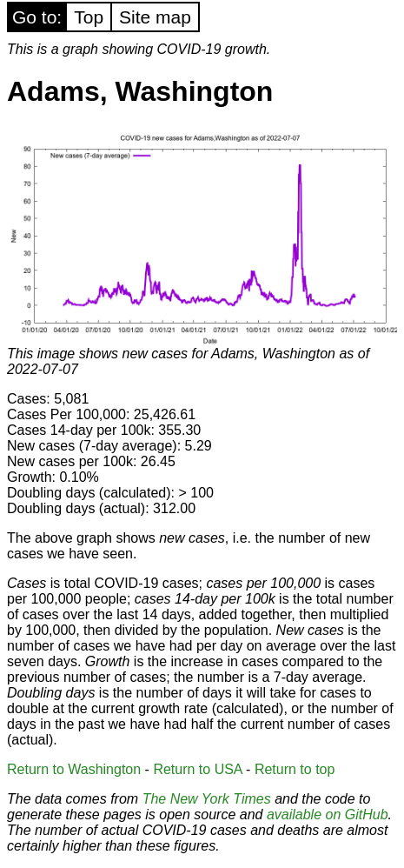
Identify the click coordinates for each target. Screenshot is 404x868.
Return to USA (197, 769)
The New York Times (207, 799)
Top (89, 17)
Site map (155, 17)
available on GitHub (328, 815)
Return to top (295, 769)
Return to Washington (74, 769)
